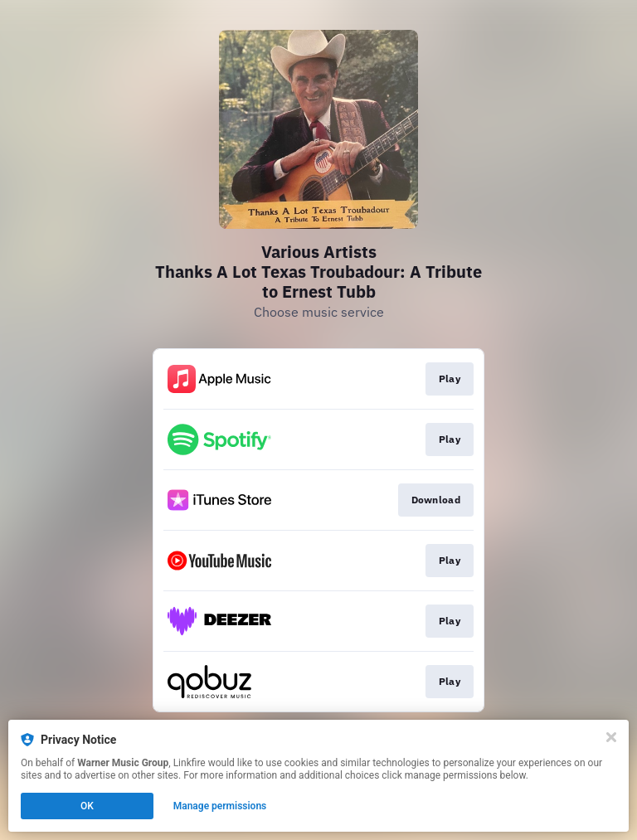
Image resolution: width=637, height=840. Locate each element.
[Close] (611, 737)
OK (87, 806)
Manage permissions (220, 806)
